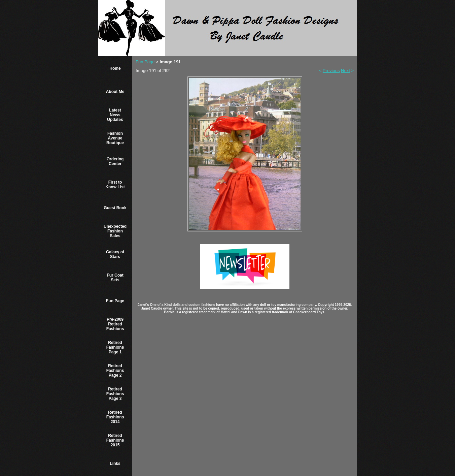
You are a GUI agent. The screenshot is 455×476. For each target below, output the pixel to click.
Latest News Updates (115, 115)
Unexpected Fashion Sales (115, 231)
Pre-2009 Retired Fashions (115, 324)
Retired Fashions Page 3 (115, 394)
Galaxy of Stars (115, 254)
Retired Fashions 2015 (115, 440)
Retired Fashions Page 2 (115, 371)
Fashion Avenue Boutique (115, 138)
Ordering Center (115, 161)
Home (115, 68)
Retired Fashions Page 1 (115, 347)
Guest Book (115, 208)
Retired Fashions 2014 (115, 417)
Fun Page (115, 301)
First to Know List (115, 185)
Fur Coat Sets (115, 278)
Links (115, 464)
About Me (115, 92)
